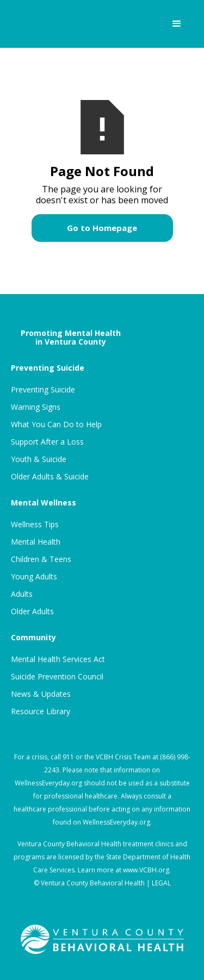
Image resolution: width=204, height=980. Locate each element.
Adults (22, 594)
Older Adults (32, 611)
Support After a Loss (47, 442)
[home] (48, 24)
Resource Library (41, 711)
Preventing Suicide (43, 390)
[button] (177, 24)
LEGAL (161, 883)
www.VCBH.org (146, 870)
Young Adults (34, 577)
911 (68, 757)
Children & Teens (41, 559)
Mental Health (36, 542)
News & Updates (41, 694)
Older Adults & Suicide (50, 477)
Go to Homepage (102, 228)
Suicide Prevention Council (57, 677)
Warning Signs (36, 407)
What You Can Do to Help (56, 425)
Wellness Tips (35, 525)
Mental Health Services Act (58, 659)
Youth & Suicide (39, 459)
